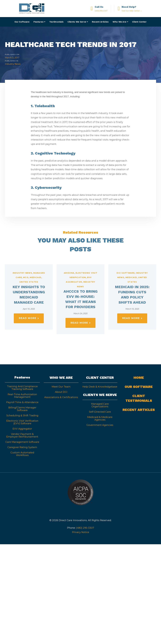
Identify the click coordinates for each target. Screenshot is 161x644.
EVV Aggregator (22, 429)
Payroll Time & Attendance (22, 402)
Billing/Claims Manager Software (22, 409)
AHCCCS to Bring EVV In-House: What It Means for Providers (81, 299)
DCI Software (126, 273)
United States (29, 282)
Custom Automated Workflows (22, 454)
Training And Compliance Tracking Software (22, 388)
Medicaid (35, 277)
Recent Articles (139, 410)
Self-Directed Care (100, 412)
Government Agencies (100, 425)
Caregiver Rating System (22, 447)
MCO (26, 277)
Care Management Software (22, 442)
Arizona (69, 273)
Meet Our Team (61, 387)
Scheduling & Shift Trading (22, 416)
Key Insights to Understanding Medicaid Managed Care (29, 295)
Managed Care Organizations (100, 405)
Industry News (13, 64)
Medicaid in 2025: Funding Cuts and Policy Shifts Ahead (132, 295)
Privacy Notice (81, 532)
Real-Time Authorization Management (22, 396)
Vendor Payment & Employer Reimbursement (22, 435)
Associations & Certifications (61, 397)
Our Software (139, 387)
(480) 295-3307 (85, 528)
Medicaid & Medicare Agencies (100, 418)
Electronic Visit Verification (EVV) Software (22, 422)
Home (139, 378)
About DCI (61, 392)
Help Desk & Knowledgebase (100, 387)
